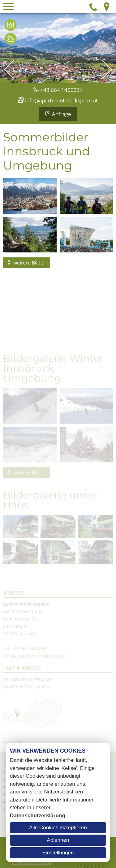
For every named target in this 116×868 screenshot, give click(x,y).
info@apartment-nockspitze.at (61, 100)
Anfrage (62, 114)
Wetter (11, 39)
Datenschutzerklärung (38, 816)
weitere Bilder (29, 267)
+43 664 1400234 (62, 90)
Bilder (11, 25)
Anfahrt (106, 6)
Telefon (93, 6)
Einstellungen (58, 853)
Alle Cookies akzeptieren (58, 828)
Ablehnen (58, 840)
